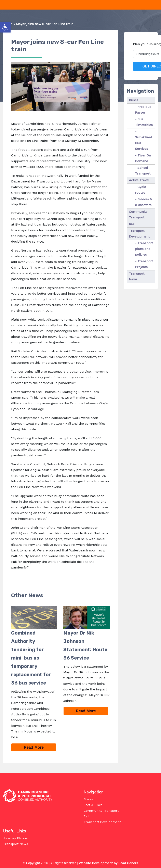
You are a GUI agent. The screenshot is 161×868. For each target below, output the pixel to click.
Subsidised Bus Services (144, 143)
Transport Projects (144, 264)
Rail (132, 224)
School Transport (143, 171)
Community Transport (138, 214)
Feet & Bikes (93, 805)
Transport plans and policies (144, 249)
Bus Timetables (144, 122)
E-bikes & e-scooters (143, 202)
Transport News (137, 276)
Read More (40, 748)
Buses (134, 100)
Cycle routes (140, 190)
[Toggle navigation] (2, 5)
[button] (5, 27)
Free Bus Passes (143, 110)
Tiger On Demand (143, 158)
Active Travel (139, 180)
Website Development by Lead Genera (109, 863)
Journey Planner (16, 838)
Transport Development (139, 234)
